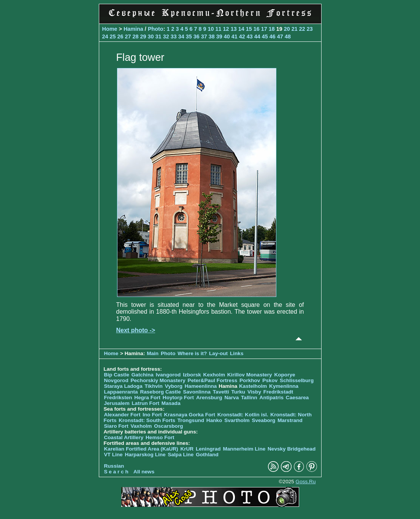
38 (212, 37)
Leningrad (208, 449)
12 (226, 29)
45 (265, 37)
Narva (231, 398)
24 (105, 37)
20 (287, 29)
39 (219, 37)
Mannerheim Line (244, 449)
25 (113, 37)
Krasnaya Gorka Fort (190, 415)
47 (280, 37)
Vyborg (174, 386)
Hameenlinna (201, 386)
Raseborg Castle (160, 392)
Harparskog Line (145, 455)
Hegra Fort (147, 398)
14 (241, 29)
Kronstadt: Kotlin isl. (243, 415)
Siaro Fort (116, 426)
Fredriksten (118, 398)
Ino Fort (152, 415)
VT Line (113, 455)
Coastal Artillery (124, 437)
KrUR (187, 449)
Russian (114, 466)
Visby (254, 392)
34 (181, 37)
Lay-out (218, 353)
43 (250, 37)
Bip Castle (117, 375)
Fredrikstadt (278, 392)
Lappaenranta (121, 392)
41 (235, 37)
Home (110, 29)
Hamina (133, 29)
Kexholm (214, 375)
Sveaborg (263, 420)
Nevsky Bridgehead (292, 449)
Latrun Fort (146, 403)
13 (234, 29)
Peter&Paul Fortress (213, 380)
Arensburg (209, 398)
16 (257, 29)
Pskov (270, 380)
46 (273, 37)
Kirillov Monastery (250, 375)
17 (264, 29)
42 (242, 37)
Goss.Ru (306, 482)
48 (288, 37)
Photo (156, 29)
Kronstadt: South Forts (147, 420)
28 (136, 37)
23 (310, 29)
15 (249, 29)
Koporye (284, 375)
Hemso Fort (160, 437)
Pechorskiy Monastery (158, 380)
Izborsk (192, 375)
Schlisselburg (297, 380)
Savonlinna (197, 392)
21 (295, 29)
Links (237, 353)
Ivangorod (168, 375)
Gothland (207, 455)
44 (257, 37)
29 (143, 37)
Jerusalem (117, 403)
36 (197, 37)
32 (166, 37)
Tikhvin (154, 386)
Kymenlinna (284, 386)
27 (128, 37)
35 (189, 37)
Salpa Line (181, 455)
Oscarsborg (168, 426)
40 (227, 37)
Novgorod (116, 380)
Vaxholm (141, 426)
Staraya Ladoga (123, 386)
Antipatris (272, 398)
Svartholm (237, 420)
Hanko (214, 420)
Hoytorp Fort (178, 398)
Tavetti (221, 392)
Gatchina (143, 375)
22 (302, 29)
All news (144, 472)
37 (204, 37)
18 (272, 29)
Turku (238, 392)
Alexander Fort (122, 415)
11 (219, 29)
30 (151, 37)
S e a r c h (116, 472)
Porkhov (250, 380)
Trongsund (191, 420)
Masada (171, 403)
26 (120, 37)
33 (174, 37)
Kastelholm (253, 386)
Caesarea (297, 398)
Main (153, 353)
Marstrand (290, 420)
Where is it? (192, 353)
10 (211, 29)
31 (158, 37)
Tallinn (249, 398)
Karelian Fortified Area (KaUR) (141, 449)
